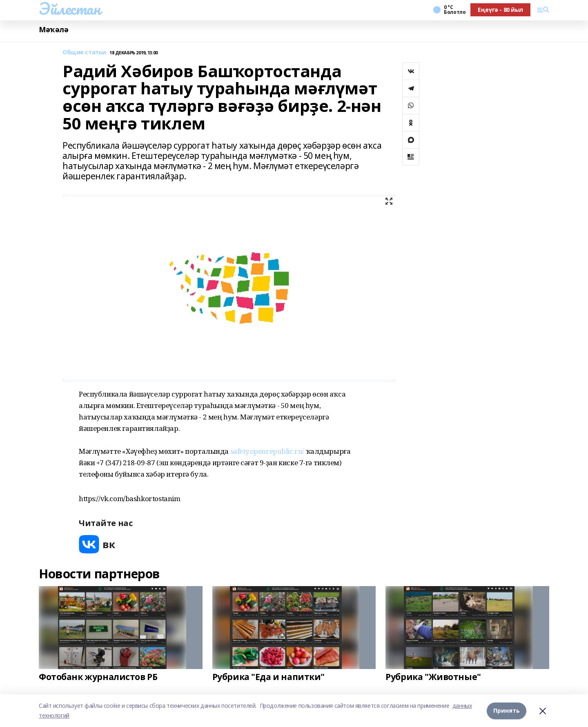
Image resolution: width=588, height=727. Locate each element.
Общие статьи (84, 52)
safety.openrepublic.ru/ (267, 451)
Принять (507, 710)
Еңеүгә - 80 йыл (500, 10)
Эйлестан (70, 9)
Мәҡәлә (53, 30)
